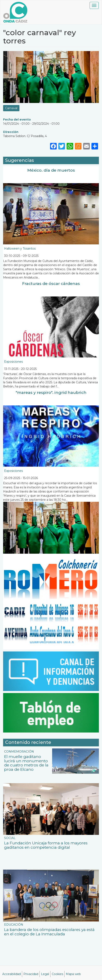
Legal (45, 974)
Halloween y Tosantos (20, 249)
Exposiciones (13, 362)
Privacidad (31, 974)
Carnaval (11, 108)
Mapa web (73, 974)
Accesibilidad (11, 974)
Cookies (57, 974)
